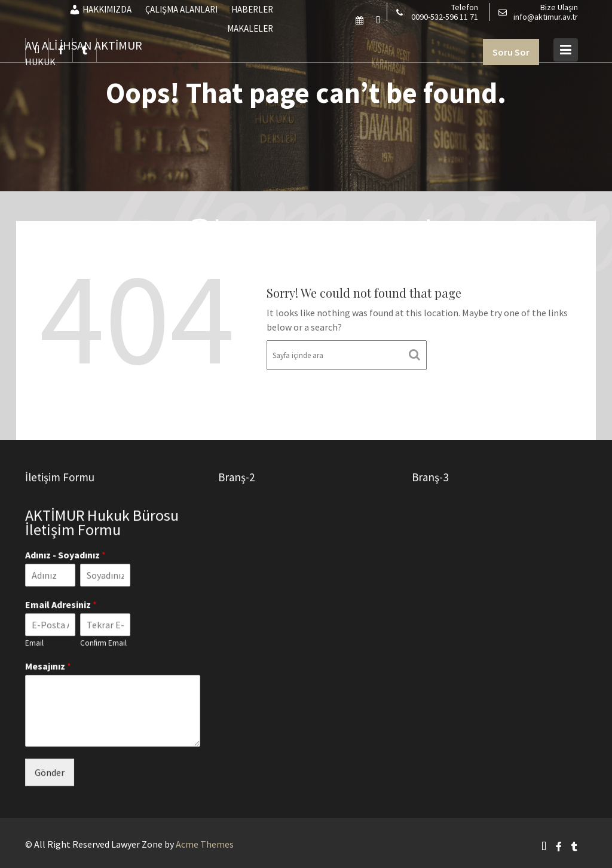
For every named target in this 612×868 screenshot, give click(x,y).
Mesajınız (49, 666)
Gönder (50, 771)
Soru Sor (511, 52)
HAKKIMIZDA (100, 10)
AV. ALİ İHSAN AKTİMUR (84, 45)
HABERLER (252, 9)
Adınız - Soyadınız (66, 556)
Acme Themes (205, 844)
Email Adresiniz (62, 604)
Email (36, 643)
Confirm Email (103, 643)
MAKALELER (250, 28)
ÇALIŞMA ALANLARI (181, 9)
